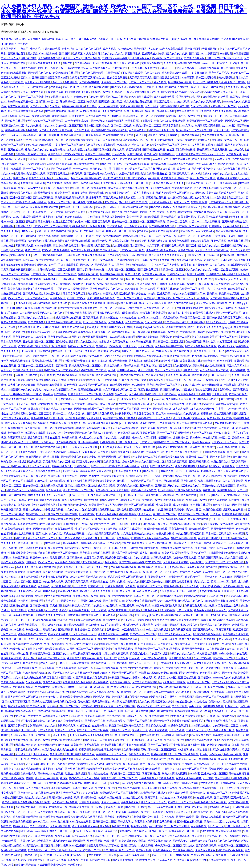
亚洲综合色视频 (92, 58)
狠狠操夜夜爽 (18, 270)
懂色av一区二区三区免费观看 (213, 697)
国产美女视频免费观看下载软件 (225, 318)
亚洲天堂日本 (233, 596)
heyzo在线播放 (128, 318)
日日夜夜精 (17, 82)
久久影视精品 (10, 164)
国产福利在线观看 (62, 231)
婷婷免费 (60, 702)
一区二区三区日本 (60, 356)
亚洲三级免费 (48, 375)
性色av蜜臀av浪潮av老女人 (161, 250)
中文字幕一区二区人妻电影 (164, 265)
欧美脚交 (218, 735)
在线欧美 (56, 87)
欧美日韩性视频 (76, 198)
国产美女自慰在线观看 (229, 231)
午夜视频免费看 (124, 260)
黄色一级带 (43, 231)
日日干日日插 (150, 788)
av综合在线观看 (215, 145)
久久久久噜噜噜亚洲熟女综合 (156, 702)
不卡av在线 (209, 342)
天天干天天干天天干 (223, 529)
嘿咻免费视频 (172, 586)
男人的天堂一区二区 (199, 682)
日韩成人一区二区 (137, 716)
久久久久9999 (218, 265)
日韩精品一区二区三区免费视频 (58, 270)
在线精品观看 (18, 63)
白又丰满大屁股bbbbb (84, 250)
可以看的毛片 (171, 126)
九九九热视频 (34, 126)
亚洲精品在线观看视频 (188, 490)
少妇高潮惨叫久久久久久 (128, 471)
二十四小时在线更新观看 (144, 68)
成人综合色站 (237, 150)
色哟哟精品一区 (35, 514)
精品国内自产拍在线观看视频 (184, 116)
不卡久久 (81, 342)
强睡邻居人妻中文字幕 (48, 471)
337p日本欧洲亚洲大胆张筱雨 (27, 596)
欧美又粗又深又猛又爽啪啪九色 (88, 78)
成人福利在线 (119, 510)
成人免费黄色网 (158, 730)
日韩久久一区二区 (65, 730)
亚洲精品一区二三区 (105, 822)
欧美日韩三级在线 (157, 174)
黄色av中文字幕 (212, 169)
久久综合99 (218, 711)
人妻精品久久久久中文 (225, 442)
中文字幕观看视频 (79, 610)
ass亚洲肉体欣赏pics (227, 404)
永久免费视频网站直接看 (190, 534)
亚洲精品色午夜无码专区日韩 (135, 399)
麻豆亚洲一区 (140, 730)
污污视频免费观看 (238, 855)
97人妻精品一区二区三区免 (121, 270)
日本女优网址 (40, 754)
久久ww (18, 678)
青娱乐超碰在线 (42, 553)
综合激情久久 (198, 793)
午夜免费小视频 (55, 92)
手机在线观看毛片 (69, 265)
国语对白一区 (216, 826)
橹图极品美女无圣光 (238, 351)
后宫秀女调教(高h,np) (78, 121)
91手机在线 (12, 313)
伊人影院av (140, 841)
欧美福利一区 (63, 193)
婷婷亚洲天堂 (91, 644)
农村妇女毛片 (40, 822)
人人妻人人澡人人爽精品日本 (212, 250)
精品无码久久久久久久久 (49, 313)
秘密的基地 (35, 241)
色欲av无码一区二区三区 (143, 663)
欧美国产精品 (21, 558)
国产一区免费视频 (16, 332)
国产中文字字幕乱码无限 (16, 702)
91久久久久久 (73, 510)
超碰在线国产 (16, 433)
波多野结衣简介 (149, 423)
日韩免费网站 (185, 212)
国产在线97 (209, 447)
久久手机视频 (137, 394)
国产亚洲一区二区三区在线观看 (36, 366)
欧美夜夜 (186, 265)
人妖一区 (242, 490)
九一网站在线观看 (108, 106)
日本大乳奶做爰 (30, 577)
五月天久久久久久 (197, 730)
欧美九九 (7, 668)
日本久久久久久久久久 (111, 54)
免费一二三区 (33, 250)
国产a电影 (42, 534)
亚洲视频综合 (23, 226)
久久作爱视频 (236, 759)
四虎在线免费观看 (74, 534)
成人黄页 (209, 572)
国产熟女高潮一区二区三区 (210, 764)
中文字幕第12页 (156, 246)
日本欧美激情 (58, 346)
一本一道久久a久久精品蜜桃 (183, 414)
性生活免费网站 (201, 442)
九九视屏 (221, 855)
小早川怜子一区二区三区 (123, 673)
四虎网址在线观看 (90, 111)
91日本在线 (32, 375)
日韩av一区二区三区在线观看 (195, 236)
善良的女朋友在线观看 (66, 73)
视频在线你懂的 (101, 702)
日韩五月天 (205, 495)
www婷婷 (209, 92)
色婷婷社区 (111, 841)
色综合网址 (145, 514)
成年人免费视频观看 (172, 49)
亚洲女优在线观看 (98, 678)
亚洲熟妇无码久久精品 (107, 313)
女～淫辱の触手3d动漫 (34, 548)
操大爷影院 (27, 831)
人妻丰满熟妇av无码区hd (55, 577)
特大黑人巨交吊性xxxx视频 (113, 634)
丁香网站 (149, 87)
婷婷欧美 (85, 471)
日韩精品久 (215, 226)
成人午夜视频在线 (144, 193)
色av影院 (127, 783)
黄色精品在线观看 (163, 366)
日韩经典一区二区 (120, 730)
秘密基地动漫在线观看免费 (216, 414)
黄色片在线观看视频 (132, 106)
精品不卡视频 (199, 860)
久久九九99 (152, 106)
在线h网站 (225, 390)
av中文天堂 (195, 706)
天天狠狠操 (78, 337)
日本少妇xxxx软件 (201, 438)
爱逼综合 (202, 596)
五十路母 (92, 106)
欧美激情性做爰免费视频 (77, 682)
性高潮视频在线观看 (180, 82)
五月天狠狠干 (201, 265)
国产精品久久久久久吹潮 (220, 308)
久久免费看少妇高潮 (99, 212)
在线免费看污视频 (215, 601)
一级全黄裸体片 (201, 692)
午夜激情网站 (124, 414)
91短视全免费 (28, 586)
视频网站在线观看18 (73, 106)
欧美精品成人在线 (108, 250)
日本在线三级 (100, 361)
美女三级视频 (223, 778)
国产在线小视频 (176, 246)
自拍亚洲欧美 (77, 116)
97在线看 (6, 860)
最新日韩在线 (194, 404)
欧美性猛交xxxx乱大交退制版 (76, 308)
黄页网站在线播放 (58, 174)
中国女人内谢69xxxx (51, 625)
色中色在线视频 (158, 543)
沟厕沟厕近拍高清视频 (208, 126)
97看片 (186, 553)
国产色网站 (140, 49)
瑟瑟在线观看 (47, 668)
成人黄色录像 (171, 318)
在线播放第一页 (58, 807)
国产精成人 (146, 442)
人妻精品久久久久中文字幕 (51, 615)
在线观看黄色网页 (11, 260)
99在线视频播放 (241, 159)
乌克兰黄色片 (236, 198)
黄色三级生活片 (163, 102)
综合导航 (186, 356)
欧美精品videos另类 (176, 322)
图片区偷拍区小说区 (111, 102)
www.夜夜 (159, 399)
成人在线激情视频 (215, 366)
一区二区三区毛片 (150, 639)
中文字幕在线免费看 (203, 337)
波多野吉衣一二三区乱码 (62, 274)
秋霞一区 (197, 169)
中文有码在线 (93, 217)
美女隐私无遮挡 (17, 289)
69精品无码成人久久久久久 (139, 236)
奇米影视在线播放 (93, 562)
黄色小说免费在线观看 (39, 145)
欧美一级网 (69, 87)
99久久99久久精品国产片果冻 (189, 294)
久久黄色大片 (63, 404)
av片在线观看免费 (39, 87)
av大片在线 (90, 54)
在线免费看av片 (237, 289)
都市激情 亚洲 (199, 202)
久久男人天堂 (142, 284)
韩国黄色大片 (111, 294)
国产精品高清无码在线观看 (127, 87)
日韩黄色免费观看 (209, 68)
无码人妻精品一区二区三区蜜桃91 (40, 135)
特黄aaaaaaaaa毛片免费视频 (205, 222)
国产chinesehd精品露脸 (50, 385)
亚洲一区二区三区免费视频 (34, 97)
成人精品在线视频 (198, 519)
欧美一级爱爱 (133, 274)
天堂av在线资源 (26, 327)
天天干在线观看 (185, 817)
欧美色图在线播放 (204, 313)
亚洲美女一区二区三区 (196, 615)
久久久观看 (203, 284)
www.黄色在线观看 (218, 332)
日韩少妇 (234, 63)
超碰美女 (187, 313)
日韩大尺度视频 (93, 135)
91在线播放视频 (204, 798)
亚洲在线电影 (16, 150)
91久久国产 (26, 313)
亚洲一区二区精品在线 (51, 68)
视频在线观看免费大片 (135, 543)
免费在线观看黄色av (210, 481)
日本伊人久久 (183, 812)
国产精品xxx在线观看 (132, 250)
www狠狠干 (235, 409)
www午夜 (195, 774)
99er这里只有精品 (174, 500)
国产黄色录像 (234, 154)
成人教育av (174, 313)
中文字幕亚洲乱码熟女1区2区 (120, 390)
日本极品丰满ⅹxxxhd (52, 817)
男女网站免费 (54, 490)
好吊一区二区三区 (69, 706)
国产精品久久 (166, 644)
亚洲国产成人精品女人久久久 (167, 183)
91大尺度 (125, 380)
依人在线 (115, 351)
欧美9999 (222, 63)
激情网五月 (241, 399)
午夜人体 (82, 87)
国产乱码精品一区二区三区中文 (165, 385)
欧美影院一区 (102, 687)
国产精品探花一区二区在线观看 (51, 226)
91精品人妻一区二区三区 (148, 126)
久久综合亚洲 (23, 303)
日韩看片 (122, 481)
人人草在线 (198, 145)
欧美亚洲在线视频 (23, 615)
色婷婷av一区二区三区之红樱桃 (143, 169)
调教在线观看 (53, 49)
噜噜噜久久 (50, 630)
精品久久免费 (60, 303)
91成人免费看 (56, 212)
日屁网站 (235, 97)
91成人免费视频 (44, 812)
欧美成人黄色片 (33, 644)
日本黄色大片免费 (156, 726)
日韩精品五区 (139, 538)
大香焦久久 (75, 423)
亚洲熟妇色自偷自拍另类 (79, 313)
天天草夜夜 (182, 154)
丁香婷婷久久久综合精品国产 (72, 289)
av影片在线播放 (42, 303)
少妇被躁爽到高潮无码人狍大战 (115, 284)
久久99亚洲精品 (67, 462)
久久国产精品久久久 (47, 284)
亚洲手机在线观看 (61, 169)
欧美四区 (77, 54)
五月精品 (187, 764)
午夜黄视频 (76, 174)
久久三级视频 (120, 246)
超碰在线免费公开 (189, 394)
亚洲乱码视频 (167, 610)
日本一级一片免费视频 (44, 783)
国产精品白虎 (182, 351)
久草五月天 (64, 188)
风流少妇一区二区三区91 (20, 812)
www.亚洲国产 (79, 846)
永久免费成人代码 (53, 582)
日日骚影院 (110, 433)
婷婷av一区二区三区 (13, 222)
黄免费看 (205, 711)
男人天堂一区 (128, 591)
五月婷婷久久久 (176, 274)
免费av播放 (111, 562)
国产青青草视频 (73, 759)
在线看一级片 (113, 73)
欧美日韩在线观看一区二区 (23, 102)
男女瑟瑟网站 (138, 246)
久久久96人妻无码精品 (173, 121)
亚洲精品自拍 (50, 308)
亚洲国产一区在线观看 (98, 154)
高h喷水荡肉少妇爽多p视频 (64, 798)
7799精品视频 (82, 63)
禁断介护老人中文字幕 (31, 188)
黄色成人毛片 (159, 164)
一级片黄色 (49, 750)
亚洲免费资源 (66, 630)
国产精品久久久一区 (18, 490)
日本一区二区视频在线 (206, 82)
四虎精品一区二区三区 (215, 116)
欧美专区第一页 (141, 855)
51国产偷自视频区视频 (137, 111)
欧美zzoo (68, 409)
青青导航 (123, 658)
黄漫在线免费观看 (227, 178)
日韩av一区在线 (109, 318)
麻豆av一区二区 (49, 102)
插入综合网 (228, 68)
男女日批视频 (133, 279)
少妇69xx (216, 586)
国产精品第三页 (162, 409)
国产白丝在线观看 (16, 121)
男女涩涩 (130, 198)
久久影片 (55, 106)
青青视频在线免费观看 (153, 313)
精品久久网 (8, 807)
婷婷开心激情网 (190, 783)
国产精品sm (141, 831)
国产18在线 (170, 394)
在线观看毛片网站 (237, 764)
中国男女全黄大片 (69, 601)
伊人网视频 (201, 188)
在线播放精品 (233, 207)
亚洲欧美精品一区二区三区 (39, 342)
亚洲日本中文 (74, 644)
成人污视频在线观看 (49, 58)
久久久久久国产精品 (92, 73)
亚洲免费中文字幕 (35, 692)
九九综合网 (233, 822)
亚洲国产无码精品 (136, 178)
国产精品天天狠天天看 (162, 130)
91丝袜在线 (79, 202)
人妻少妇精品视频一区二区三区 (51, 140)
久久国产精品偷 (220, 284)
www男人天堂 (160, 159)
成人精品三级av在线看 (175, 73)
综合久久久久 (64, 260)
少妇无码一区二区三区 (142, 481)
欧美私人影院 (91, 759)
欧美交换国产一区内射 (75, 476)
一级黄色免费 (73, 255)
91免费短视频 (60, 116)
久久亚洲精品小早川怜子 (189, 366)
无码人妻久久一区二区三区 (138, 116)
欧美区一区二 (182, 202)
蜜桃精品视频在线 (152, 63)
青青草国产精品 (76, 298)
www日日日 (209, 63)
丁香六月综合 (229, 668)
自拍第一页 (175, 198)
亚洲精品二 (52, 514)
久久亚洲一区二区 (102, 548)
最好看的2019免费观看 (209, 817)
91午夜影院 (226, 54)
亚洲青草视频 (204, 111)
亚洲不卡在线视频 (175, 740)
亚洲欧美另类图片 (114, 178)
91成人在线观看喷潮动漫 (27, 217)
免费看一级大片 (166, 212)
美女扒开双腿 (226, 78)
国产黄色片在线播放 (154, 274)
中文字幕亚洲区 (219, 500)
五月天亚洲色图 (107, 457)
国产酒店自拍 (193, 447)
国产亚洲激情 (240, 505)
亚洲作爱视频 (95, 841)
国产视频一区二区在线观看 (192, 226)
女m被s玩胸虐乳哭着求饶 (45, 207)
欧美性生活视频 (170, 361)
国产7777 (33, 270)
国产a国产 (65, 54)
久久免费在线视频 (113, 111)
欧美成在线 (169, 169)
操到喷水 (73, 111)
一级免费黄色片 (97, 226)
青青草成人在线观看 (94, 255)
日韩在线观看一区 (199, 529)
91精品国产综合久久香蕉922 (86, 433)
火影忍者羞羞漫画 (43, 193)
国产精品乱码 (169, 217)
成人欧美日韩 (164, 505)
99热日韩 (206, 394)
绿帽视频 (112, 303)
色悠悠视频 (71, 82)
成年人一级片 (48, 663)
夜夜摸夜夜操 (65, 505)
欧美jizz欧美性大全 (154, 327)
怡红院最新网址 (227, 490)
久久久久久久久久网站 (89, 49)
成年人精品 (110, 49)
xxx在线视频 (167, 495)
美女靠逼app (95, 294)
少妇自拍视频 (182, 102)
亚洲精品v (215, 466)
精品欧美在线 (71, 543)
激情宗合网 (152, 548)
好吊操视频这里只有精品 (192, 332)
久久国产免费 (82, 130)
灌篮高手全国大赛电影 (144, 490)
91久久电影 (160, 82)
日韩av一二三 (167, 68)
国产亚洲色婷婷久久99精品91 (56, 130)
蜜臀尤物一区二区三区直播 (36, 414)
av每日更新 (188, 78)
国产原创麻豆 (20, 466)
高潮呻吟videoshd (127, 370)
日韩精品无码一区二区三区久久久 (175, 298)
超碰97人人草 (190, 370)
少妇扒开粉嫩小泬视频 (158, 188)
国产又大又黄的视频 (114, 217)
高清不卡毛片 (23, 140)
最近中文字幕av (236, 366)
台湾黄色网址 (58, 298)
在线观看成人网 (47, 505)
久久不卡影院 (146, 346)
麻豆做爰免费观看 (148, 390)
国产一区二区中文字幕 (36, 169)
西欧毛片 (198, 356)
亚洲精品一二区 (234, 121)
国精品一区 (162, 567)
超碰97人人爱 (155, 740)
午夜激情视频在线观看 (155, 529)
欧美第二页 (112, 831)
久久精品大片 (56, 548)
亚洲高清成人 (150, 54)
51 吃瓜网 (141, 135)
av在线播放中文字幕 (189, 63)
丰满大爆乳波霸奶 (11, 846)
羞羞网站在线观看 (92, 658)
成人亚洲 (204, 457)
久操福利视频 (26, 284)
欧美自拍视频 (160, 284)
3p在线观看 (27, 183)
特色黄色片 (81, 505)
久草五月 (243, 298)
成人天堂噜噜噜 (118, 361)
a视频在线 (64, 639)
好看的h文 (102, 346)
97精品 (46, 250)
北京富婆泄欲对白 (156, 759)
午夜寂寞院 (14, 438)
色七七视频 (68, 49)
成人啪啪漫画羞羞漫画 (179, 399)
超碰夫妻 (6, 644)
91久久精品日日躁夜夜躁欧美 (27, 380)
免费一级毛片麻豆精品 (132, 174)
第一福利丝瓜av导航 (163, 111)
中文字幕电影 (219, 289)
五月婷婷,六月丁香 (101, 169)
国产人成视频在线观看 (125, 212)
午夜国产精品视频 (186, 495)
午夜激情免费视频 (21, 822)
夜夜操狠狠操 (133, 54)
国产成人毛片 (225, 548)
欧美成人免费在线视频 (86, 596)
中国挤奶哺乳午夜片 (26, 668)
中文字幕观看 (106, 260)
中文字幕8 (44, 586)
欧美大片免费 (235, 649)
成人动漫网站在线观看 (181, 164)
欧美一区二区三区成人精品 (86, 495)
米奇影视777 (211, 260)
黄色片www (239, 438)
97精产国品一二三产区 (94, 370)
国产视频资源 (200, 375)
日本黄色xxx (28, 231)
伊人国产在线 (90, 414)
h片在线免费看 (232, 226)
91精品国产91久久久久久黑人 (25, 390)
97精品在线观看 (102, 92)
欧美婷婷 (142, 241)
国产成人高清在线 (207, 193)
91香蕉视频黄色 (14, 428)
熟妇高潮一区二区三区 (73, 102)
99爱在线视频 (109, 183)
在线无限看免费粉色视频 (181, 150)
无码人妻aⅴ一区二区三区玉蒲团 (46, 121)
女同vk (112, 370)
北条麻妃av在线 (62, 841)
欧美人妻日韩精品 (106, 207)
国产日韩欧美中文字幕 (161, 807)
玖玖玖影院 (57, 418)
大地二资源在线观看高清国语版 (64, 322)
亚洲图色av (115, 116)
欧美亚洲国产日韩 (11, 510)
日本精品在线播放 (98, 774)
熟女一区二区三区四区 (69, 126)
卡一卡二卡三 (81, 169)
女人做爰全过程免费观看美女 (40, 678)
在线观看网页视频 (23, 687)
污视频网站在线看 (88, 274)
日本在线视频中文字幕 (131, 375)
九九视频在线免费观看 (204, 428)
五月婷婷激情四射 (53, 572)
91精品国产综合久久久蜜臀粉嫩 (88, 303)
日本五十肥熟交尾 (207, 78)
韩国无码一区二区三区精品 (121, 231)
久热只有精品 (23, 174)
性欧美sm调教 (139, 826)
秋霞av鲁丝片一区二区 (224, 106)
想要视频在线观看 (239, 241)
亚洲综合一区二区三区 (125, 222)
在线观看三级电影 (114, 418)
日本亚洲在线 (166, 490)
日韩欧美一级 (97, 270)
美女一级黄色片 (39, 826)
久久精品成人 (185, 390)
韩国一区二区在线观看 (14, 495)
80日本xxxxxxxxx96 (74, 850)
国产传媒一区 (154, 394)
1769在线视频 (219, 198)
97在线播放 (201, 702)
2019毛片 (40, 183)
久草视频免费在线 (162, 558)
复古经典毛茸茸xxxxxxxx (183, 759)
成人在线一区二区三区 (14, 639)
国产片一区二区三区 (140, 82)
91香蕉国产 (212, 54)
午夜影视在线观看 (63, 529)
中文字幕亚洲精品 (228, 342)
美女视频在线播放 (183, 850)
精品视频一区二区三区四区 (167, 58)
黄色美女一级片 (49, 697)
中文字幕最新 (142, 601)
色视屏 (20, 375)
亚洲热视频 (8, 226)
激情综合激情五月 (154, 668)
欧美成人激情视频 (76, 774)
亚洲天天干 (164, 294)
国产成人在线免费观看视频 (35, 116)
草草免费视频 (95, 202)
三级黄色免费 (115, 226)
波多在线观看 (90, 510)
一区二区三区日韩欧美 (34, 212)
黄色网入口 (99, 630)
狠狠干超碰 (117, 524)
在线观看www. (69, 399)
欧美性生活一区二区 (85, 260)
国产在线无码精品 (43, 198)
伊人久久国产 (108, 404)
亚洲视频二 (74, 658)
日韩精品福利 (150, 121)
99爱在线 (7, 798)
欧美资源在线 (36, 322)
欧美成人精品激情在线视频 (202, 567)
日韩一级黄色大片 (220, 375)
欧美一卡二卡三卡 (215, 822)
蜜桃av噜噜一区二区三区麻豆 (78, 236)
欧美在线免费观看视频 (14, 73)
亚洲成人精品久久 (187, 68)
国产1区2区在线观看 (162, 711)
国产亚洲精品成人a (59, 337)
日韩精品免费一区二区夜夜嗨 (203, 255)
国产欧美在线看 (107, 452)
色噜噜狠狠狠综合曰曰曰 (32, 634)
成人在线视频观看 (164, 97)
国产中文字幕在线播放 (199, 740)
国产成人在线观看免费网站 (39, 260)
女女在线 (137, 668)
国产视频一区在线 (112, 164)
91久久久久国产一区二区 (151, 462)
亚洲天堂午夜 (182, 860)
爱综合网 (31, 222)
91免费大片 (232, 706)
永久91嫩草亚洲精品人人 (187, 207)
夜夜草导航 (209, 490)
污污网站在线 (120, 697)
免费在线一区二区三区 (114, 82)
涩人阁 (22, 159)
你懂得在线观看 (169, 106)
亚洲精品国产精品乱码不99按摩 (50, 78)
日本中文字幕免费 (180, 159)
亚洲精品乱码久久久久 (168, 486)
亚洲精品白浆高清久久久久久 (44, 63)
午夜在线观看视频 (67, 375)
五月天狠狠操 (91, 318)
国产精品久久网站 (21, 193)
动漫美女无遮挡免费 (40, 178)
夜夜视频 (18, 644)
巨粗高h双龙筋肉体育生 (190, 308)
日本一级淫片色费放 (49, 222)
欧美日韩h (238, 644)
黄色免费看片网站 (239, 793)
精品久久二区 (16, 298)
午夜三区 (23, 49)
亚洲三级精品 (135, 154)
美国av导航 (54, 476)
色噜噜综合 (81, 97)
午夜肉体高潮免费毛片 (215, 135)
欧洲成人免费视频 (107, 514)
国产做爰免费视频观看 (44, 567)
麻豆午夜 (207, 620)
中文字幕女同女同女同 (236, 274)
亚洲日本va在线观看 (135, 745)
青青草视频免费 (25, 246)
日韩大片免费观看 (102, 63)
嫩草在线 (32, 130)
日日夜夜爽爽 (80, 193)
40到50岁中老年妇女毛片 (165, 231)
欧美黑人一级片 (115, 807)
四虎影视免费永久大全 (78, 92)
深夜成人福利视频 (58, 433)
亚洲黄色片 (228, 466)
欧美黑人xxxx (152, 519)
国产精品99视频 (39, 606)
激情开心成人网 (67, 726)
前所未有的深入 (222, 505)
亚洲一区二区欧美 (227, 337)
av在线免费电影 (184, 702)
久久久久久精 (153, 73)
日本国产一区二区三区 (147, 596)
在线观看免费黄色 (219, 553)
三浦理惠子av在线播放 (115, 58)
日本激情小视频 (197, 745)
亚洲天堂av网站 (196, 274)
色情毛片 (185, 572)
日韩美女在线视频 (55, 649)
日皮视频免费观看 (66, 442)
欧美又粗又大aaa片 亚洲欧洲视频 (137, 433)
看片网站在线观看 (153, 500)
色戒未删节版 (194, 342)
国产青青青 (79, 404)
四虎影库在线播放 (89, 442)
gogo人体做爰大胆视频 (172, 682)
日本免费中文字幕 (105, 639)
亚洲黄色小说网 (37, 159)
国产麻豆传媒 (75, 558)
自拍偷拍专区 (98, 572)
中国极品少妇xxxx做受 (232, 567)
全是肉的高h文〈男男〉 (140, 476)
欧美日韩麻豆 (70, 438)
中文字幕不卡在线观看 (40, 289)
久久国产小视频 (200, 106)
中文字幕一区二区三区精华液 (77, 207)
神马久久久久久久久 (37, 150)
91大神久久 (14, 385)
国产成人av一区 (39, 106)
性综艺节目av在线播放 (135, 255)
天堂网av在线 (228, 783)
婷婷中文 (137, 438)
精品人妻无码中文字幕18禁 (87, 356)
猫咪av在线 (101, 673)
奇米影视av (111, 202)
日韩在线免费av (113, 366)
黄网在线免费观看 (215, 452)
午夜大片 (93, 102)
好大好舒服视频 (27, 505)
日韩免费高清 (108, 615)
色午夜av (48, 394)
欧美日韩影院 (131, 750)
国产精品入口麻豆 (76, 212)
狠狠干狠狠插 (19, 610)
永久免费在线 (61, 178)
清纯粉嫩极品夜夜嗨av (93, 543)
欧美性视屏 (35, 462)
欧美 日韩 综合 (133, 447)
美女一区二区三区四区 (130, 298)
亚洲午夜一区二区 (34, 486)
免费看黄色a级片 (181, 721)
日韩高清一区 (89, 798)
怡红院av (161, 414)
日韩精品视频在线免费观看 (134, 207)
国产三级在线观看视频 (86, 183)
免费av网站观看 (55, 486)
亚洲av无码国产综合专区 (16, 356)
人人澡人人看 (238, 250)
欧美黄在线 (123, 538)
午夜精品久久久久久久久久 (112, 754)
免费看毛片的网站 (95, 558)
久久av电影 (52, 610)
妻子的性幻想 (133, 524)
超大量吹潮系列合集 (180, 658)
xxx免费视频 (110, 606)
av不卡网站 (150, 438)
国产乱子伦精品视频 (13, 778)
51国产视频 (174, 649)
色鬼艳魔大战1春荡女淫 (175, 178)
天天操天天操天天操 (113, 476)
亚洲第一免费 (139, 380)
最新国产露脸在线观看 (89, 620)
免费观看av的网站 (182, 188)
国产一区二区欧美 (121, 126)
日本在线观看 (182, 855)
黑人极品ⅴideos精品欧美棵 (43, 54)
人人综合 (154, 49)
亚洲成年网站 (186, 250)
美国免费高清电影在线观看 (48, 361)
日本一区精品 (99, 610)
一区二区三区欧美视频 (98, 222)
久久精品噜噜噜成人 (161, 202)
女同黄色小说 (90, 538)
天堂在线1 (189, 846)
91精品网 (118, 92)
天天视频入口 (61, 495)
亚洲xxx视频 (120, 812)
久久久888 (49, 126)
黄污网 (64, 778)
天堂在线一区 (43, 735)
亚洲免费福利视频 (199, 462)
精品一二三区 (194, 510)
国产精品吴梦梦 (90, 706)
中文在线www (168, 798)
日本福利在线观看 (128, 639)
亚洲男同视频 (148, 428)
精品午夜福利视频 (16, 130)
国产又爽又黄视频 (102, 471)
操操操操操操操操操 (82, 140)
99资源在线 (208, 831)
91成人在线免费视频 (157, 630)
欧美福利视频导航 (95, 716)
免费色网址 (211, 639)
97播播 (68, 183)
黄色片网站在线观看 (168, 481)
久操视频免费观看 (76, 418)
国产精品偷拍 (97, 193)
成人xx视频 (225, 639)
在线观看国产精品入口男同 (117, 327)
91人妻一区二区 (72, 58)
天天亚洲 (211, 183)
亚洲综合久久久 (192, 486)
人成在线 (108, 394)
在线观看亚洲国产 (120, 385)
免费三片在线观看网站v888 (86, 178)
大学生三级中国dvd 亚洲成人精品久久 (177, 625)
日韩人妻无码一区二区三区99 (208, 351)
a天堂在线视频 (130, 313)
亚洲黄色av (98, 807)
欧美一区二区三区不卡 (195, 769)
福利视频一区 (176, 577)
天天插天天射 (210, 49)
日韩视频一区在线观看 (211, 87)
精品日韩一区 (97, 505)
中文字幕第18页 (198, 73)
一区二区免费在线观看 (226, 270)
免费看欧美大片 (194, 606)
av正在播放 (202, 298)
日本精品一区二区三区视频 (169, 342)
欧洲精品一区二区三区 (150, 586)
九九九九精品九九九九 (80, 150)
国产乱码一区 (102, 150)
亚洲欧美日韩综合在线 (235, 222)
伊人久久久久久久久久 (198, 270)
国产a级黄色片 (110, 500)
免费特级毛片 (103, 519)
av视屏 (54, 97)
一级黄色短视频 (61, 250)
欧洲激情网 (123, 817)
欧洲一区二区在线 (178, 222)
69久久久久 (134, 582)
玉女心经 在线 (112, 356)
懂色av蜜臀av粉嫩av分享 (52, 658)
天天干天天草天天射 (141, 78)
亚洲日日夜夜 (72, 754)
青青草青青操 (224, 630)
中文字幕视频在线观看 (137, 164)
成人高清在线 (138, 572)
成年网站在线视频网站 (125, 702)
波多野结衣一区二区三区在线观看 (225, 562)
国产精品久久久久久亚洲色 (215, 625)
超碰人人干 (118, 150)
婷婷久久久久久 (222, 174)
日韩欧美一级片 (235, 711)
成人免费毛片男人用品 (85, 826)
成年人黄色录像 (199, 750)
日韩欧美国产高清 (177, 462)
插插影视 (105, 510)
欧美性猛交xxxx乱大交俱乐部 (197, 231)
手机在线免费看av (55, 644)
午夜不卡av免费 (168, 788)
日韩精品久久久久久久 (156, 524)
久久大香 (91, 145)
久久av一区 (240, 279)
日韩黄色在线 (43, 351)
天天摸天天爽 (177, 404)
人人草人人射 (165, 860)
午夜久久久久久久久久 (183, 654)
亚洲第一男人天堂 (134, 726)
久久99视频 (93, 625)
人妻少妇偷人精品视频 (60, 164)
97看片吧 (204, 289)
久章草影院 (66, 97)
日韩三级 (34, 409)
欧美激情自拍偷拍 (195, 58)
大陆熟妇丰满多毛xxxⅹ (203, 841)
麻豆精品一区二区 (224, 658)
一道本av (216, 514)
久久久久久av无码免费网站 (207, 102)
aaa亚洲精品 (211, 356)
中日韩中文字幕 (10, 769)
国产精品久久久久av (40, 73)
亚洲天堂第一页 (112, 495)
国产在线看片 (111, 601)
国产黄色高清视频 (221, 457)
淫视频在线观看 (20, 606)
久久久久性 (170, 63)
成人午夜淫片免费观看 (40, 836)
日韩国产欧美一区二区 (193, 318)
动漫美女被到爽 (52, 682)
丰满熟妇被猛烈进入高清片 (28, 370)
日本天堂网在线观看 (74, 294)
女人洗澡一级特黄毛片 (28, 716)
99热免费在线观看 (210, 591)
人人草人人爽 (62, 855)
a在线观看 (154, 178)
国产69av (26, 78)
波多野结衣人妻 (210, 783)
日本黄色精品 (84, 279)
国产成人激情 (46, 730)
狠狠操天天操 (114, 764)
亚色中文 (93, 342)
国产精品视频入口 (101, 68)
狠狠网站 (223, 164)
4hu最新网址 (95, 418)
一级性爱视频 (136, 548)
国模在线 (68, 63)
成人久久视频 (28, 404)
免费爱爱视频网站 (186, 466)
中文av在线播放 (184, 140)
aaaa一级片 (124, 855)
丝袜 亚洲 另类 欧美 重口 (133, 202)
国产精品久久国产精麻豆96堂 (62, 370)
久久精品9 (91, 351)
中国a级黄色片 (164, 351)
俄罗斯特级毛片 (162, 850)
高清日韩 (244, 337)
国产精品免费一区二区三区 (160, 308)
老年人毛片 (138, 759)
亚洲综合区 (55, 154)
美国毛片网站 (133, 121)
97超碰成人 (126, 831)
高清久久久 (172, 375)
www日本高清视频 (227, 447)
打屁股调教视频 (164, 140)
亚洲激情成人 (202, 140)
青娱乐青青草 (99, 188)
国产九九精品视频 (97, 116)
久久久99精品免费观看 (32, 164)
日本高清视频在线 (166, 87)
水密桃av (218, 476)
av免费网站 (238, 625)
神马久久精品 (148, 289)
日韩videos (14, 135)
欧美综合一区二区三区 (143, 634)
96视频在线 (65, 783)
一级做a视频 (67, 279)
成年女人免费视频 (24, 534)
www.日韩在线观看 (142, 97)
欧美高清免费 (107, 481)
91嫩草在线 (84, 726)
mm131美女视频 (200, 241)
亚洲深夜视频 (196, 322)
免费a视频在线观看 (197, 500)
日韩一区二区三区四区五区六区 (225, 58)
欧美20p (207, 174)
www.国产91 (195, 92)
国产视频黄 (240, 414)
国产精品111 (196, 54)
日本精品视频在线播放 (182, 284)
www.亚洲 (209, 404)
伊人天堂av (115, 188)
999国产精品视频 (28, 625)
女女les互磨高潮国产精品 (170, 346)
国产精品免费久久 (72, 457)
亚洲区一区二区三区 (60, 202)
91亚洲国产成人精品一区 (42, 332)
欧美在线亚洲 (51, 279)
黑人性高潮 (57, 754)
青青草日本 (209, 361)
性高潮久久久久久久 (67, 812)
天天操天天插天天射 (97, 337)
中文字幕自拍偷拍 (56, 111)
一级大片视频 (185, 610)
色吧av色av (30, 658)
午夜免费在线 (55, 183)
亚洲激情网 (79, 841)
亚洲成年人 (129, 620)
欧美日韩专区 (238, 332)
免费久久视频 (118, 582)
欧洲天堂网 (71, 385)
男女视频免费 (46, 404)
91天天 (67, 447)
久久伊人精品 (240, 639)
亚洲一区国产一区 (21, 198)
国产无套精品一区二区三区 (138, 140)
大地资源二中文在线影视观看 (43, 236)
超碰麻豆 (186, 375)
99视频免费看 (78, 226)
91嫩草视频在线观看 (164, 332)
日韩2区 (104, 783)
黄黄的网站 (199, 418)
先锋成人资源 (97, 764)
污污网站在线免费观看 (31, 601)
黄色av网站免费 (218, 303)
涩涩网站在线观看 (224, 620)
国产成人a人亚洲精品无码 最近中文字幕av (115, 466)
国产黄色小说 (116, 322)
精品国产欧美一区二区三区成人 (184, 380)
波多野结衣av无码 (53, 217)
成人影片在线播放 (150, 553)
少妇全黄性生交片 (133, 798)
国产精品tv (61, 394)
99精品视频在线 (128, 514)
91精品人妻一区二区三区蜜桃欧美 (180, 471)
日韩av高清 (74, 452)
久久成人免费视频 (135, 92)
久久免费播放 (205, 279)
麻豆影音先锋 (156, 380)
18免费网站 (127, 601)
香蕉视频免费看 (17, 54)
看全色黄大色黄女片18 (221, 730)
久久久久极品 (142, 558)
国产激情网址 (193, 49)
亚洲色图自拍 (219, 241)
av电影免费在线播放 (219, 745)
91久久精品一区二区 (186, 289)
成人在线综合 (192, 385)
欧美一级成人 (148, 764)
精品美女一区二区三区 (181, 802)
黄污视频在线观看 (133, 188)
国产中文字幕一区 (166, 236)
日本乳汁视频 (216, 596)
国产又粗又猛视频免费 (127, 63)
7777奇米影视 (160, 404)
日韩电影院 (87, 246)
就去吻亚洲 (153, 92)
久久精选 (97, 606)
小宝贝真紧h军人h (206, 164)
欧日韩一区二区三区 (172, 270)
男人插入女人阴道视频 (38, 82)
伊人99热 (196, 174)
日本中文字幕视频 (11, 342)
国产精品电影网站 (100, 87)
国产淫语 (21, 538)
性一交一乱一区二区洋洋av (110, 308)
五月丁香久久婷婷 (73, 222)
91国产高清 (80, 678)
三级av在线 (86, 524)
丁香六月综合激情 (114, 198)
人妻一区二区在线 (202, 433)
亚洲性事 (118, 169)
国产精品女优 (181, 841)
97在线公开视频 (187, 87)
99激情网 (214, 188)
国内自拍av (215, 754)
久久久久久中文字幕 (32, 92)
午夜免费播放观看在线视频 (174, 687)
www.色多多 (183, 692)
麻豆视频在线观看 (35, 433)
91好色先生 (8, 246)
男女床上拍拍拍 (182, 418)
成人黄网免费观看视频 (87, 164)
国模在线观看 (10, 116)
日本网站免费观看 (28, 524)
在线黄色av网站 (115, 121)
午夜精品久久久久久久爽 (174, 54)
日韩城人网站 (126, 822)
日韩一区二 (60, 414)
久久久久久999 (190, 586)
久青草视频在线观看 (234, 169)
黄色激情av (59, 687)
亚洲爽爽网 (144, 620)
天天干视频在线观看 (146, 260)
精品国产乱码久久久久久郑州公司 (132, 332)
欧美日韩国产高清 (51, 524)
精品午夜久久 (103, 428)
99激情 (12, 327)
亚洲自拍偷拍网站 (140, 58)
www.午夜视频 (44, 246)
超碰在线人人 (209, 471)
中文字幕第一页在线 (225, 236)
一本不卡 (147, 409)
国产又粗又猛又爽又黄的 (15, 418)
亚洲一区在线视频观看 (190, 822)
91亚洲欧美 (124, 457)
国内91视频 (91, 783)
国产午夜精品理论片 (29, 308)
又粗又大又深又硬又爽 (85, 447)
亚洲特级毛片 (129, 846)
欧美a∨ (112, 711)
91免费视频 (124, 438)
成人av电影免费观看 (49, 327)
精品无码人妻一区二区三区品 (154, 706)
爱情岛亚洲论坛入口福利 (223, 769)
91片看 (141, 198)
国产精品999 (205, 678)
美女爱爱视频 (167, 260)
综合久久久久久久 (226, 92)
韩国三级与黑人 (116, 721)
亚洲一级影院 (146, 370)
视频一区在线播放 (44, 442)
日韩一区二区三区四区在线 (163, 572)
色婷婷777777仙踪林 (150, 318)
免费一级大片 (18, 649)
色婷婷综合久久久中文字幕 (84, 778)
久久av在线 (103, 567)
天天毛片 (225, 188)
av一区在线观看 (129, 423)
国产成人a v (87, 265)
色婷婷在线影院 (74, 217)
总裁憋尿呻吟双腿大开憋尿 (119, 135)
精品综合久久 (165, 428)
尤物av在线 (128, 462)
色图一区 (58, 82)
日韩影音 (80, 428)
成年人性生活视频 (203, 159)
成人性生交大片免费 (136, 226)
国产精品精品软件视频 (231, 850)
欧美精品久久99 (37, 706)
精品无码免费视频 (58, 634)
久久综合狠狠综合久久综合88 (138, 534)
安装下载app (20, 178)
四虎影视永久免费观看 (215, 97)
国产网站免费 (103, 649)
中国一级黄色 (210, 577)
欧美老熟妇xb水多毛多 (190, 260)
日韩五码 (31, 562)
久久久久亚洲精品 (236, 87)
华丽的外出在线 (157, 135)
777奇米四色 (125, 49)
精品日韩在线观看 (229, 294)
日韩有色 (131, 418)
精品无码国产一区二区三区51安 (205, 121)
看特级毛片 (220, 543)
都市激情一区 (83, 630)
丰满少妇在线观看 (179, 726)
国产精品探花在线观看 (174, 92)
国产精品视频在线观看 (167, 78)
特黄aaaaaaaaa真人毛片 (224, 582)
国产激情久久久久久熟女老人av (167, 255)
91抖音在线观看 (27, 68)
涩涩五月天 (183, 97)
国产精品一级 (227, 428)
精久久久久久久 (141, 145)
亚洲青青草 (218, 692)
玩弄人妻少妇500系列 (90, 462)
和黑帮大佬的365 (158, 241)
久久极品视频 (34, 682)
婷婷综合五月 (237, 135)
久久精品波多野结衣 (77, 68)
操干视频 (112, 529)
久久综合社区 (96, 97)
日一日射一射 (132, 366)
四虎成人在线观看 (42, 702)
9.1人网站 (112, 505)
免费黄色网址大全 (71, 135)
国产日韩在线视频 (238, 802)
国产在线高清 (222, 798)
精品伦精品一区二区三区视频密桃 (171, 145)
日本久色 (135, 658)
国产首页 (82, 270)
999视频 (164, 548)
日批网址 (146, 366)
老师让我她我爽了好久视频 (86, 654)
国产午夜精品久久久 (220, 202)
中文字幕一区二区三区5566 (69, 145)
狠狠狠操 (130, 706)
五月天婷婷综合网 (228, 183)
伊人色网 (105, 826)
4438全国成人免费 (148, 591)
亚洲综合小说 (148, 212)
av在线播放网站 (226, 716)
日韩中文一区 (35, 649)
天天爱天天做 (103, 246)
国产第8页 (62, 366)
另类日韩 (184, 106)
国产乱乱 (217, 495)
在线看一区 (8, 303)
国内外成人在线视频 (117, 97)
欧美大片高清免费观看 (175, 774)
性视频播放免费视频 (20, 553)
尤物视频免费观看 (33, 438)
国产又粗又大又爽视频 (18, 423)
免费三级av (124, 145)
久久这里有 (199, 836)
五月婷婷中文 (120, 68)
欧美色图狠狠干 (47, 745)
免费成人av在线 (17, 706)
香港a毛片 (51, 601)
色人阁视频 (139, 385)
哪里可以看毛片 (223, 740)
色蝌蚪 (63, 610)
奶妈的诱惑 (115, 346)
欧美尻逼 (60, 198)
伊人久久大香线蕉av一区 (189, 452)
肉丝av (90, 428)
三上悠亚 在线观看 (130, 529)
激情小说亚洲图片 (51, 294)
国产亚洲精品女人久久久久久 (203, 246)
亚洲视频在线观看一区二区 (89, 409)
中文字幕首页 (43, 687)
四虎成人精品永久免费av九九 (102, 159)
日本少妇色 (119, 154)
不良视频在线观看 (133, 73)
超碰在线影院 (28, 58)
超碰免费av (34, 750)
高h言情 (222, 759)
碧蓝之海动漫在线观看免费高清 (26, 111)
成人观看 (130, 586)
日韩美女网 (27, 351)
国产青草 (185, 433)
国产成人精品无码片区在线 (81, 486)
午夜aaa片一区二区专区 (81, 346)
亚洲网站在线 (165, 289)
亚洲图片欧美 (135, 308)
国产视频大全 (31, 294)
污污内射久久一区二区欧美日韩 (194, 130)
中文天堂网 (150, 678)
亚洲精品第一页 (157, 577)
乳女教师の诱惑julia (35, 673)
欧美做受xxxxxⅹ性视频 (14, 462)
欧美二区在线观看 (18, 106)
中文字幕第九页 (186, 111)
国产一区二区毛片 (219, 73)
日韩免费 (192, 457)
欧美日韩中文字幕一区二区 (227, 140)
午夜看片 (221, 409)
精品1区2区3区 (226, 346)
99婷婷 (138, 327)
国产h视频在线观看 (154, 150)
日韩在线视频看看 (190, 135)
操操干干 (217, 788)
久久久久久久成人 (40, 466)
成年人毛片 (37, 49)
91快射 (152, 294)
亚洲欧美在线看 (195, 183)
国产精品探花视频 (89, 82)
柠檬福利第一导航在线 (235, 255)
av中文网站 (187, 126)
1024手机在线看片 (111, 625)
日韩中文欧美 (29, 265)
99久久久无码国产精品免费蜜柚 (231, 111)
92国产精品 (17, 250)
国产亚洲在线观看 (76, 769)
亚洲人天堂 (39, 174)
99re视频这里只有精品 (233, 82)
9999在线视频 (108, 442)
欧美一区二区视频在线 (133, 740)
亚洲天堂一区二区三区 (156, 279)
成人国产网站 (9, 49)
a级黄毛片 (198, 721)
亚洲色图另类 (167, 154)
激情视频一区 (103, 332)
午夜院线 (216, 615)
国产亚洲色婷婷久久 (162, 466)
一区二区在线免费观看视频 (58, 428)
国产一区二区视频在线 (65, 553)
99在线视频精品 (107, 145)
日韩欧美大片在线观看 (51, 774)
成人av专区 (229, 126)
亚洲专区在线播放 (118, 78)
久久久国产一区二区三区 (27, 582)
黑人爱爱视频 (58, 558)
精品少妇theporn (224, 279)
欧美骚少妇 (242, 68)
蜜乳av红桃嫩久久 (21, 255)
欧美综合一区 (193, 577)
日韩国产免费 (168, 390)
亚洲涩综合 (166, 337)
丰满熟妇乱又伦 (148, 673)
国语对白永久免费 (91, 601)
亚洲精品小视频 (102, 697)
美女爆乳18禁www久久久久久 (208, 154)
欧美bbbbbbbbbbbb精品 (220, 418)
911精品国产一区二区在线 (94, 385)
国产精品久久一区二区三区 (128, 519)
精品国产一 (165, 438)
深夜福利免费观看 (156, 198)
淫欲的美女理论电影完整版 (90, 529)
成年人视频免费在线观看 (138, 102)
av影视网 (196, 97)
